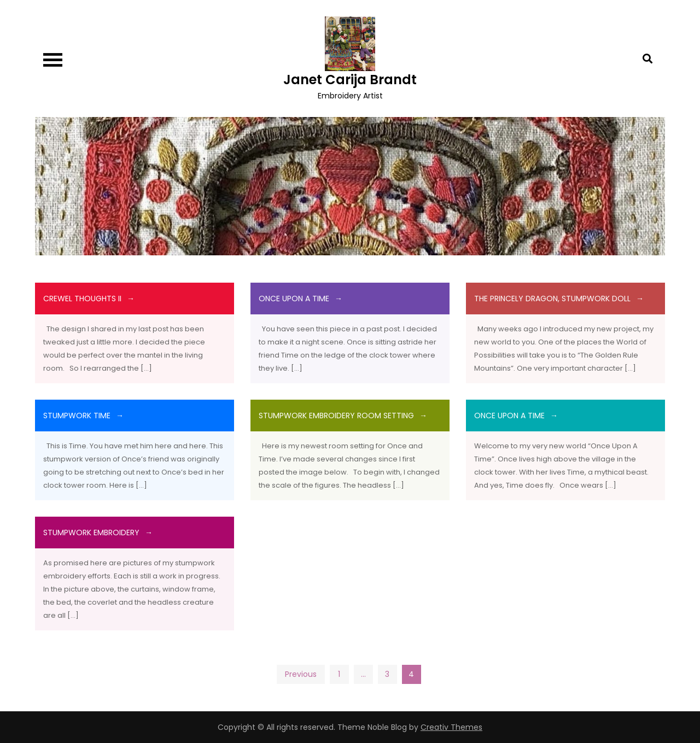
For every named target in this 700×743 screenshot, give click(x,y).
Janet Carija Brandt (350, 80)
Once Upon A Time (294, 299)
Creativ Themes (451, 727)
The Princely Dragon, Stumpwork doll (552, 299)
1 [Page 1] (339, 674)
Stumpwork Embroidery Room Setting (336, 416)
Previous (301, 674)
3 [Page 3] (387, 674)
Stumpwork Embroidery (91, 533)
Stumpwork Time (77, 416)
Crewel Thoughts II (82, 299)
